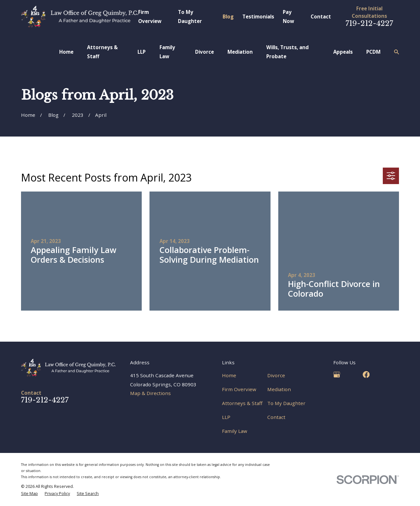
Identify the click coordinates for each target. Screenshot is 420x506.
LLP (226, 417)
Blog (228, 16)
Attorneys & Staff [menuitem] (102, 52)
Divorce (276, 375)
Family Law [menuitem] (167, 52)
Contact (321, 16)
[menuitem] (29, 494)
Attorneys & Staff (242, 403)
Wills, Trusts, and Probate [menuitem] (287, 52)
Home (229, 375)
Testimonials (258, 16)
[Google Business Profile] (337, 374)
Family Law (235, 431)
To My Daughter (286, 403)
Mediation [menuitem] (240, 52)
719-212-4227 (369, 23)
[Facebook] (366, 374)
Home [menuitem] (66, 52)
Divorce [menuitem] (204, 52)
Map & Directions (150, 393)
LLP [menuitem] (142, 52)
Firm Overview (239, 389)
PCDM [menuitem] (373, 52)
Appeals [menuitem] (343, 52)
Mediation (279, 389)
